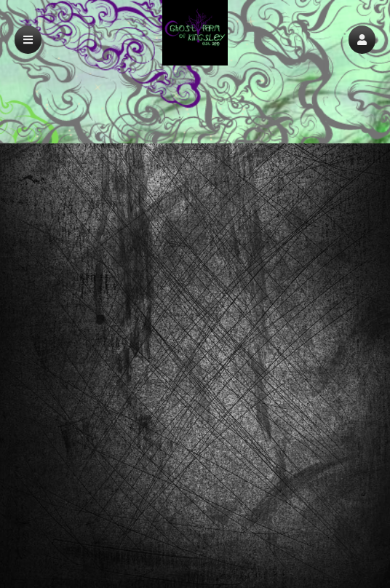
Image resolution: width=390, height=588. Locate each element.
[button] (362, 40)
